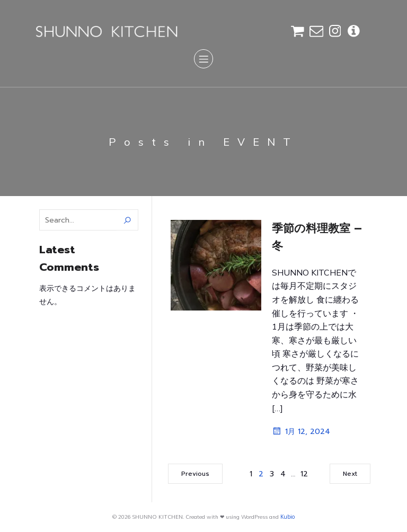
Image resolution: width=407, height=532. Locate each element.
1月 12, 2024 (301, 431)
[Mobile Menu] (203, 59)
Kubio (287, 517)
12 (304, 474)
